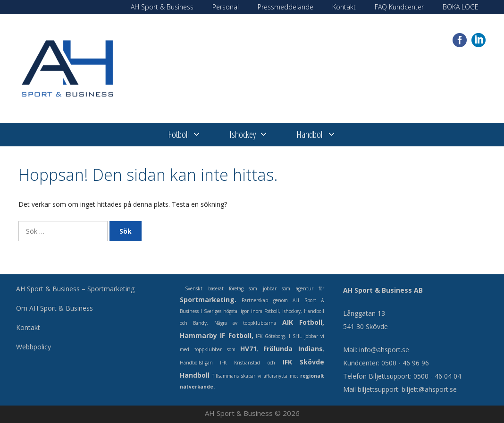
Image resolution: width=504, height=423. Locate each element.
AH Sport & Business (162, 7)
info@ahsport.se (384, 350)
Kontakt (344, 7)
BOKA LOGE (461, 7)
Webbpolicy (34, 347)
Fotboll (192, 135)
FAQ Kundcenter (399, 7)
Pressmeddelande (286, 7)
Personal (226, 7)
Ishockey (256, 135)
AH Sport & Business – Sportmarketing (75, 289)
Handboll (323, 135)
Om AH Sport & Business (55, 308)
